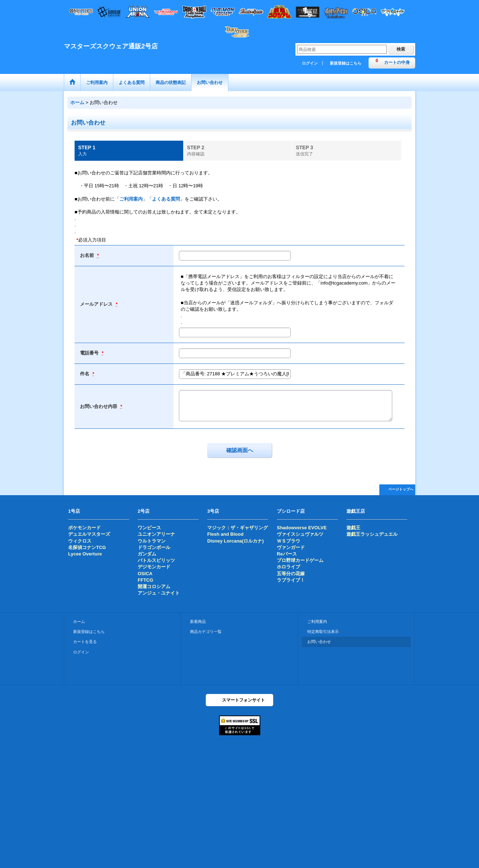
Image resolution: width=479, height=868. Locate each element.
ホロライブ (288, 567)
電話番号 (90, 353)
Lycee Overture (85, 554)
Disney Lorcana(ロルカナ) (235, 541)
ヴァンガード (291, 547)
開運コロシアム (154, 587)
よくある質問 (166, 199)
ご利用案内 (131, 199)
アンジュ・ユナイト (159, 593)
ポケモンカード (84, 528)
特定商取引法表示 (323, 632)
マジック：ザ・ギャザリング (238, 528)
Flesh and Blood (225, 534)
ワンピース (149, 528)
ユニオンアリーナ (156, 534)
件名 (85, 374)
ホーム (79, 621)
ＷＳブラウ (288, 541)
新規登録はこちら (346, 63)
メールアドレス (97, 304)
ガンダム (147, 554)
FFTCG (145, 580)
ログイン (310, 63)
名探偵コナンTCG (87, 547)
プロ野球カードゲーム (300, 560)
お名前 (88, 255)
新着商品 (198, 621)
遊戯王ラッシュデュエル (372, 534)
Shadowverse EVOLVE (302, 528)
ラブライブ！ (291, 580)
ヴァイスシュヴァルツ (300, 534)
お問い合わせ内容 (99, 406)
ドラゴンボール (154, 547)
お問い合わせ (319, 642)
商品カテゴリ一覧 (206, 632)
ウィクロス (80, 541)
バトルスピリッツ (156, 560)
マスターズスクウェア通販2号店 (111, 46)
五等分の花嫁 (291, 574)
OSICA (145, 574)
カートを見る (85, 642)
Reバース (287, 554)
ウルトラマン (152, 541)
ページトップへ (401, 489)
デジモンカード (154, 567)
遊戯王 (353, 528)
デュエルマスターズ (89, 534)
